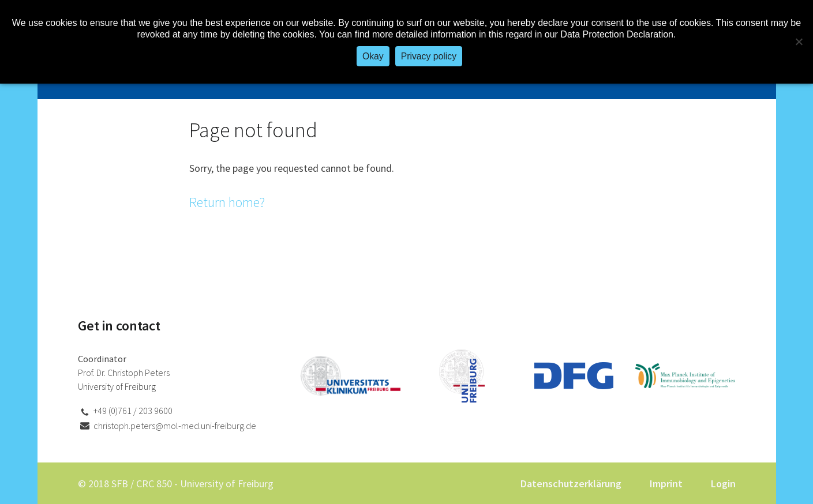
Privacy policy (429, 56)
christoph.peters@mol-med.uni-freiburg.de (175, 426)
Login (723, 484)
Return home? (227, 202)
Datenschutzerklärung (571, 484)
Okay (373, 56)
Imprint (666, 484)
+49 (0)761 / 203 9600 (133, 411)
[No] (799, 42)
